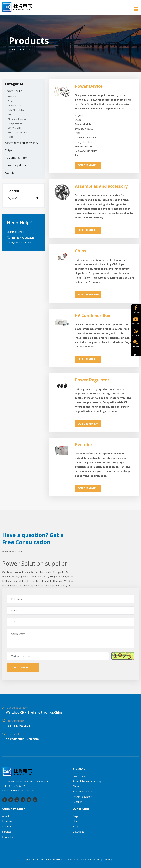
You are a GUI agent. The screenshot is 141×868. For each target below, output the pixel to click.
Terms (96, 860)
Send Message (23, 668)
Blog (75, 827)
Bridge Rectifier (15, 123)
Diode (11, 101)
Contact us (8, 837)
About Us (7, 816)
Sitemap (108, 860)
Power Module (15, 106)
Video (76, 821)
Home (12, 49)
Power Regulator (16, 165)
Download (78, 832)
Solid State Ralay (16, 110)
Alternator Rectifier (17, 119)
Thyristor (12, 97)
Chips (8, 150)
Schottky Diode (15, 128)
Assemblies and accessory (21, 143)
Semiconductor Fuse (18, 132)
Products (28, 49)
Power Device (13, 91)
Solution (7, 827)
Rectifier (10, 172)
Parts (10, 137)
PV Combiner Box (16, 158)
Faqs (75, 816)
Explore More (88, 165)
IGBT (10, 114)
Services (7, 832)
